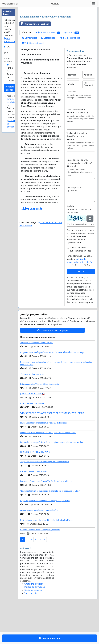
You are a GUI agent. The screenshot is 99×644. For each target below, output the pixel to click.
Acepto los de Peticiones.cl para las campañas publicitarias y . (13, 111)
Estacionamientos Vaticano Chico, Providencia (40, 420)
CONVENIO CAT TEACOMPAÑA (35, 488)
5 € (8, 47)
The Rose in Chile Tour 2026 (32, 410)
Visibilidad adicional (33, 79)
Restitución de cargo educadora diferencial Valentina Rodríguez (47, 556)
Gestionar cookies (33, 626)
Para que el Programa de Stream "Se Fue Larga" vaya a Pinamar (47, 517)
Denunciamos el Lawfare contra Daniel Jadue (39, 546)
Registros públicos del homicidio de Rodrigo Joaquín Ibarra (45, 537)
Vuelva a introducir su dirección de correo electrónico (77, 172)
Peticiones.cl (10, 4)
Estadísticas (48, 74)
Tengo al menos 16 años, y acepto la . (80, 295)
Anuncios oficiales (48, 69)
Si (75, 301)
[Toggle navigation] (94, 4)
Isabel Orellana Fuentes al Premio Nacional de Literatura (44, 459)
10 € (6, 53)
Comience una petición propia (53, 366)
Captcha (71, 242)
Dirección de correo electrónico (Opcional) (77, 147)
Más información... (10, 40)
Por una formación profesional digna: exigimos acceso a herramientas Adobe (52, 478)
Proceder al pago (10, 88)
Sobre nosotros (32, 629)
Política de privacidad (70, 74)
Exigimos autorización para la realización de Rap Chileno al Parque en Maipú (52, 388)
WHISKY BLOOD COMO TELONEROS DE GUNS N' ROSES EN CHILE (52, 449)
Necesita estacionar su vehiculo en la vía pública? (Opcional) (79, 199)
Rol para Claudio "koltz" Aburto (34, 507)
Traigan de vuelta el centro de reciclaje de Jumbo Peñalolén (45, 498)
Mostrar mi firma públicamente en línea (81, 285)
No (88, 301)
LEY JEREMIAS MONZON (32, 439)
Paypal (10, 68)
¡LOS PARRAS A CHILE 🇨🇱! (33, 430)
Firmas (72, 69)
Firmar (81, 307)
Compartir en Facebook (34, 60)
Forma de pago (8, 60)
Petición (27, 69)
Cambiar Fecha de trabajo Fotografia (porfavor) (40, 566)
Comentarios (29, 74)
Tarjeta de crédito (10, 77)
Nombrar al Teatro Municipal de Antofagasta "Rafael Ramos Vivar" (48, 469)
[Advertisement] (58, 29)
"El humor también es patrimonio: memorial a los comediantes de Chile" (50, 527)
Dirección (71, 128)
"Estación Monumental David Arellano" (37, 379)
